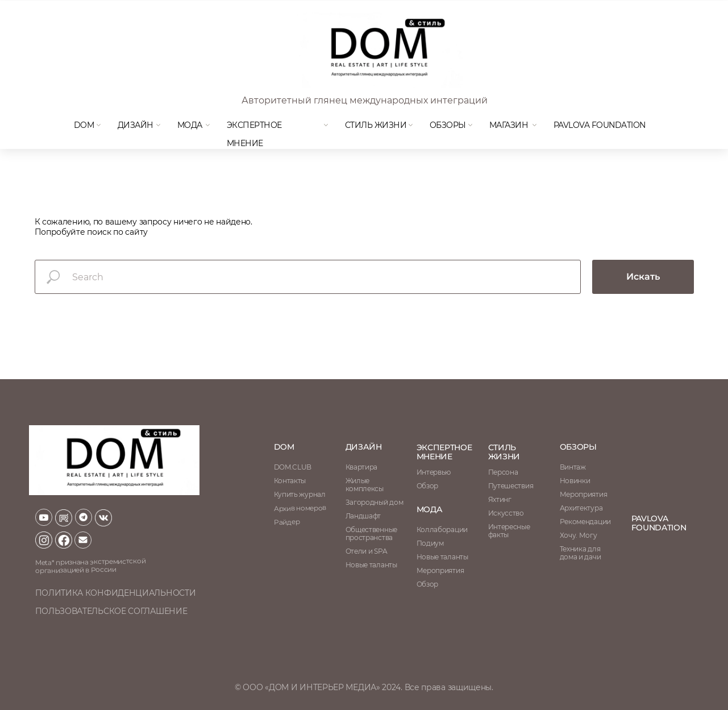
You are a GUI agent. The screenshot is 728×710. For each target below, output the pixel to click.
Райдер (286, 522)
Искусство (506, 513)
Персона (503, 472)
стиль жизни (504, 452)
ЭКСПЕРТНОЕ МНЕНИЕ (444, 452)
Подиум (430, 543)
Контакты (290, 481)
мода (190, 125)
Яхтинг (500, 499)
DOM (84, 125)
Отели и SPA (367, 551)
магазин (509, 125)
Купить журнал (300, 494)
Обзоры (448, 125)
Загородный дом (375, 502)
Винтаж (573, 467)
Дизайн (136, 125)
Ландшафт (363, 516)
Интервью (434, 472)
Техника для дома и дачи (581, 553)
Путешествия (511, 486)
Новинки (575, 481)
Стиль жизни (376, 125)
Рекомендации (585, 522)
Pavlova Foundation (600, 125)
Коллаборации (442, 530)
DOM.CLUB (293, 467)
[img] (378, 50)
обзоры (578, 447)
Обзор (428, 486)
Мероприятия (584, 494)
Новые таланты (442, 557)
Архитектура (581, 508)
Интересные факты (509, 531)
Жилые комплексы (365, 485)
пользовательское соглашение (111, 611)
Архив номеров (299, 508)
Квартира (362, 467)
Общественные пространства (371, 533)
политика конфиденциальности (116, 593)
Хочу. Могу (579, 535)
